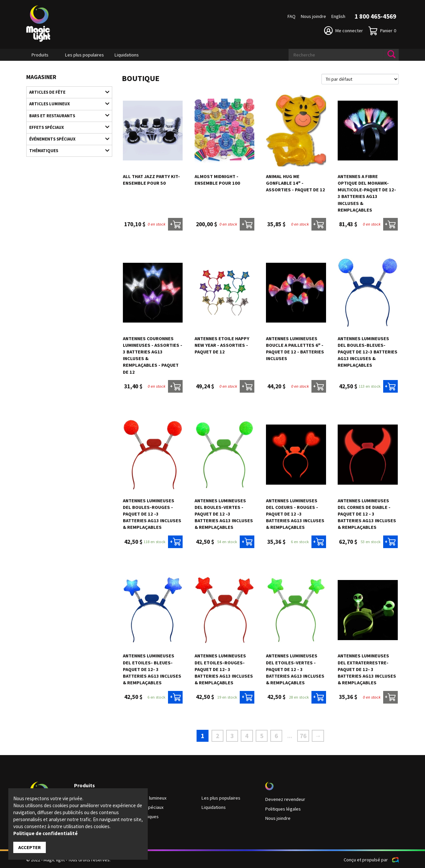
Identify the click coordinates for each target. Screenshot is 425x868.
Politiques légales (283, 809)
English (338, 16)
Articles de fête (66, 92)
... (289, 736)
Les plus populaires (85, 55)
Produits (40, 55)
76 (303, 735)
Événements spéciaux (66, 138)
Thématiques (66, 150)
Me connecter (343, 31)
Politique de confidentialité (45, 833)
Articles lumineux (66, 104)
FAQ (292, 16)
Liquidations (127, 55)
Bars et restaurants (66, 115)
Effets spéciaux (66, 127)
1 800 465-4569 (375, 16)
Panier (382, 31)
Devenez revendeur (285, 799)
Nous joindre (313, 16)
